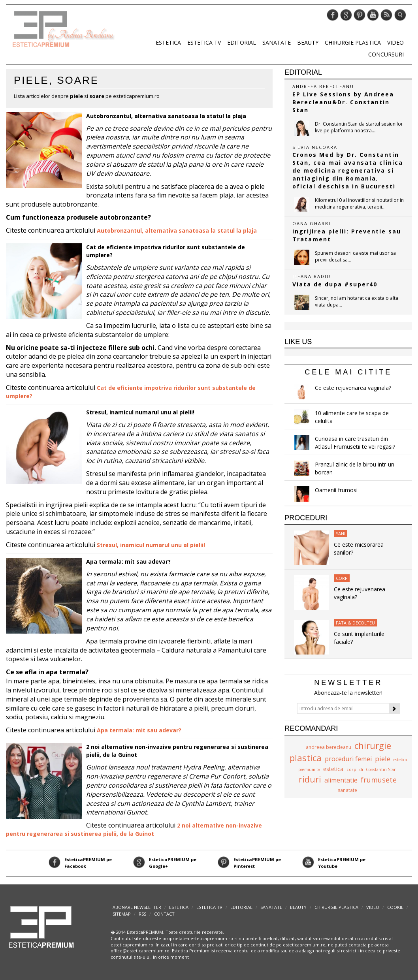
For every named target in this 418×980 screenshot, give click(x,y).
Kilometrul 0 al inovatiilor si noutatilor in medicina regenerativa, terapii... (359, 203)
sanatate (347, 790)
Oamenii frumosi (336, 490)
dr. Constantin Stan (378, 769)
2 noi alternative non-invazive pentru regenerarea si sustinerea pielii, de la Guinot (134, 830)
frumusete (379, 780)
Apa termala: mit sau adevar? (128, 561)
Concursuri (386, 54)
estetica (333, 769)
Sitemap (122, 914)
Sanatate (277, 42)
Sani (341, 533)
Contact (164, 914)
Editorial (242, 42)
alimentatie (341, 780)
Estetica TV (204, 42)
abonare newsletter (137, 907)
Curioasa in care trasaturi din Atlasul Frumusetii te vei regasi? (355, 443)
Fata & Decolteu (355, 623)
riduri (310, 779)
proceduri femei (348, 759)
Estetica (168, 42)
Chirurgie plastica (353, 42)
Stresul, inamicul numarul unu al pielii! (140, 412)
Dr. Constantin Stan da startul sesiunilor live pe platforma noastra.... (359, 127)
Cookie (395, 907)
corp (351, 769)
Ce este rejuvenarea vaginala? (353, 388)
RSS (142, 914)
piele (383, 759)
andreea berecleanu (329, 747)
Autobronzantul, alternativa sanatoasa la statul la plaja (166, 116)
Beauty (308, 42)
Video (395, 42)
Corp (342, 578)
